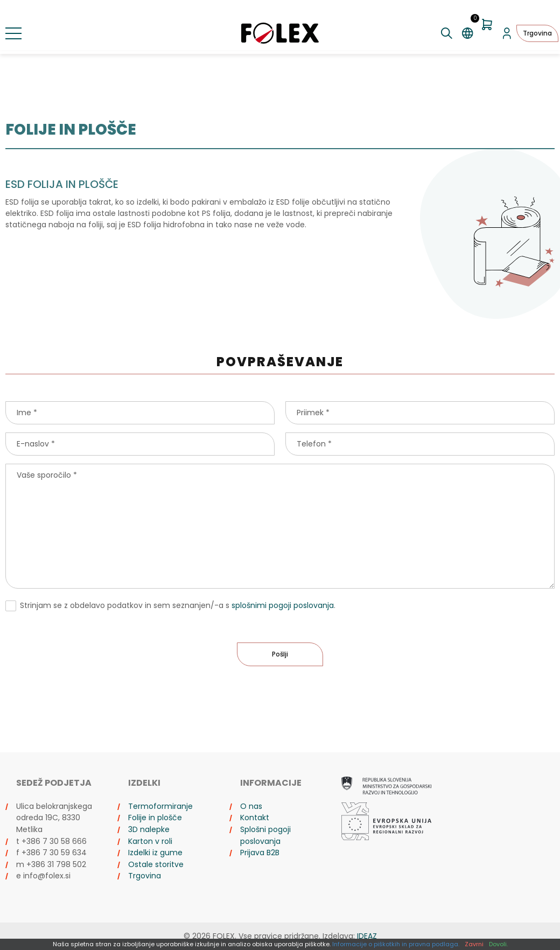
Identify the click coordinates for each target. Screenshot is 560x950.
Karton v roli (150, 841)
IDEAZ (367, 936)
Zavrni (474, 944)
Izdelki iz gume (155, 853)
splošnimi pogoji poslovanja (283, 605)
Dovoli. (498, 944)
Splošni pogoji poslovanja (265, 835)
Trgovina (537, 33)
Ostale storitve (156, 864)
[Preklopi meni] (13, 33)
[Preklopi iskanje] (447, 33)
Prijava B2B (260, 853)
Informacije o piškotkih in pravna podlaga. (396, 944)
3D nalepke (149, 829)
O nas (251, 806)
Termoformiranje (160, 806)
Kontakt (255, 818)
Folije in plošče (155, 818)
